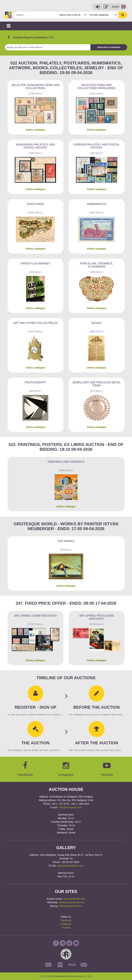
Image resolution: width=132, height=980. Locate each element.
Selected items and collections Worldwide (97, 87)
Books (97, 323)
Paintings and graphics (66, 462)
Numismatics (97, 204)
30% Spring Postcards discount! (97, 617)
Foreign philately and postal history (97, 146)
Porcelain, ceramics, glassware (97, 265)
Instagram (66, 924)
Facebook (66, 920)
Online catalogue (35, 130)
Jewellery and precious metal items (97, 384)
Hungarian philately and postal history (35, 146)
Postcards (35, 204)
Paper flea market (35, 264)
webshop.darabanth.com (72, 902)
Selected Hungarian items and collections (35, 87)
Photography (35, 382)
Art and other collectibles (35, 323)
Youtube (66, 928)
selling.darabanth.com (70, 906)
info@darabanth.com (70, 807)
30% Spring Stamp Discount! (35, 616)
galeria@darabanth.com (70, 866)
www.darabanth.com (74, 899)
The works (66, 541)
